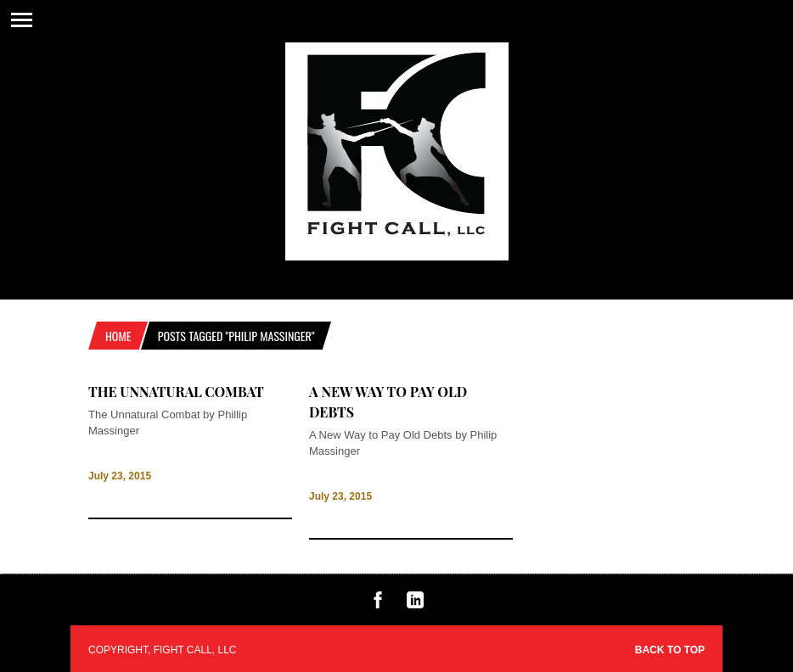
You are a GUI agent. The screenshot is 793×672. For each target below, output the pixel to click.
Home (118, 336)
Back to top (670, 650)
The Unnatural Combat (176, 392)
